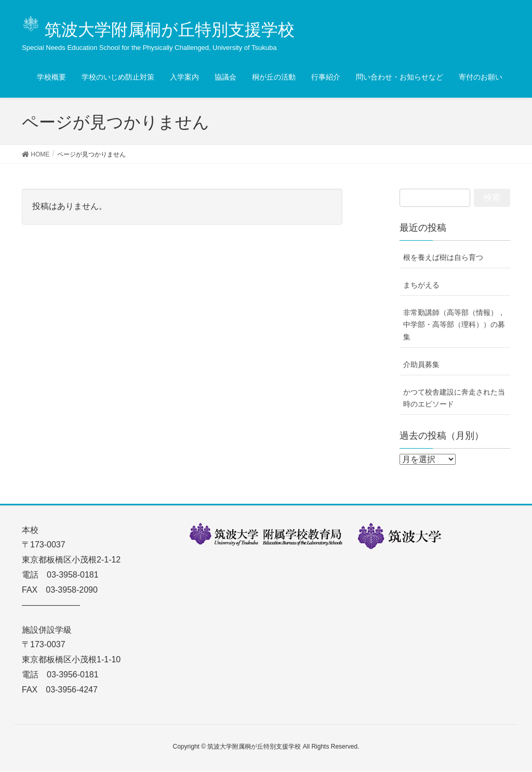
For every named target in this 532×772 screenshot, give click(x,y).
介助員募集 (421, 365)
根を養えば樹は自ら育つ (443, 258)
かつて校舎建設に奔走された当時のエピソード (454, 398)
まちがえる (421, 285)
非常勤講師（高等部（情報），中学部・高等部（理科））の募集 (454, 325)
